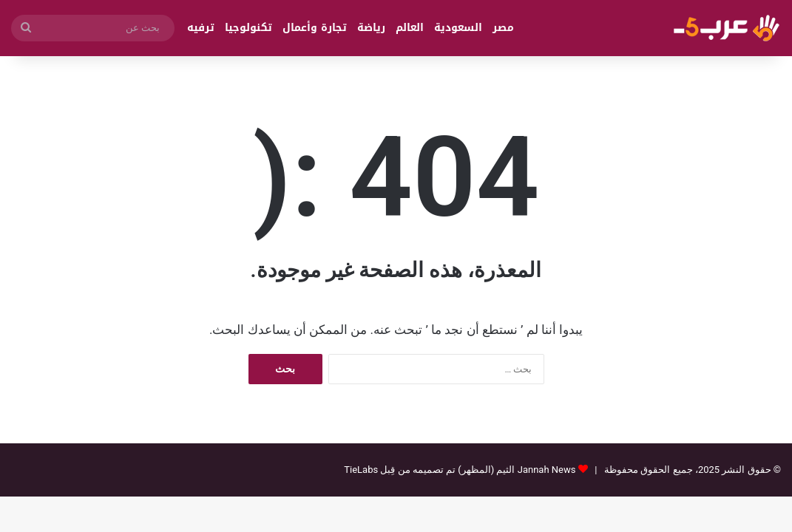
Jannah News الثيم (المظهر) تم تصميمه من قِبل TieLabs (460, 470)
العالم (410, 28)
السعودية (458, 28)
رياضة (371, 28)
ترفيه (201, 28)
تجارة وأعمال (315, 28)
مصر (503, 28)
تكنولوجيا (248, 28)
